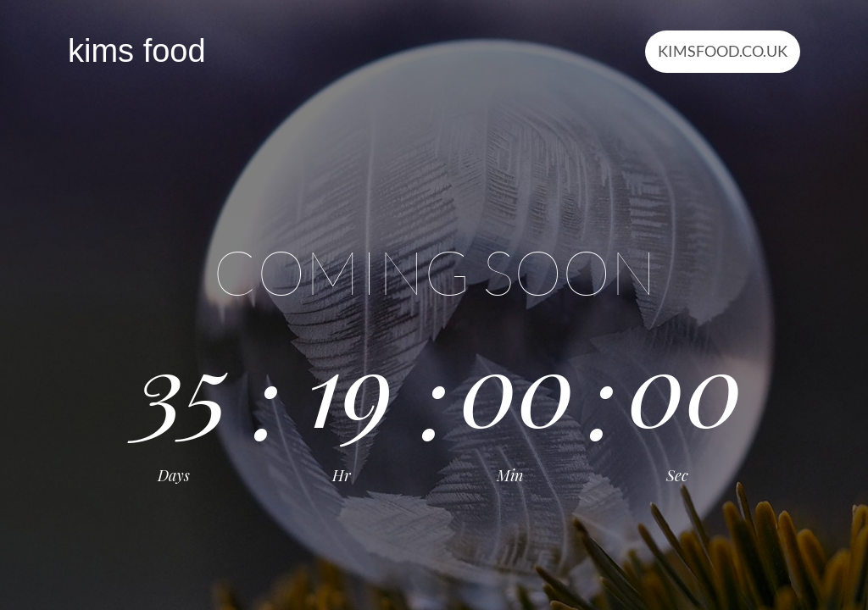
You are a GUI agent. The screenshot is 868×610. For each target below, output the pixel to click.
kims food (137, 51)
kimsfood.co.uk (723, 51)
